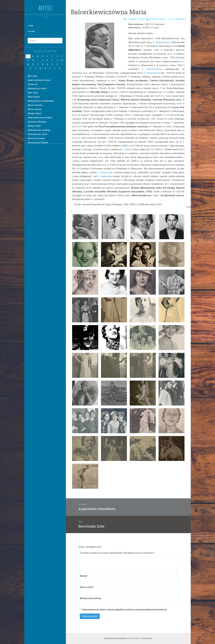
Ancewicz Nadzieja (37, 122)
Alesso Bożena (35, 105)
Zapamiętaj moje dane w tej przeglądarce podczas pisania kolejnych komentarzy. (125, 610)
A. (154, 42)
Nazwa (84, 576)
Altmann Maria (35, 113)
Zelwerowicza (162, 42)
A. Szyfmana (150, 73)
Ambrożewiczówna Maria (40, 118)
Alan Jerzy (33, 93)
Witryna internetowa (90, 598)
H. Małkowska (105, 176)
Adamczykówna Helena (39, 80)
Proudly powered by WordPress (116, 638)
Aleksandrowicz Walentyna (41, 101)
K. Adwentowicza (152, 69)
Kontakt (31, 31)
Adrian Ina (33, 84)
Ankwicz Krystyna (36, 138)
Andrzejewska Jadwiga (39, 130)
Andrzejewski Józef (38, 134)
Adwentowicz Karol (37, 88)
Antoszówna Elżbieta (38, 143)
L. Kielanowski (105, 172)
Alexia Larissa (35, 109)
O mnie (31, 26)
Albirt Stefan (34, 97)
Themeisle (148, 638)
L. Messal (127, 149)
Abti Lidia (32, 76)
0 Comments (179, 19)
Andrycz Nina (34, 126)
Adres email (87, 587)
